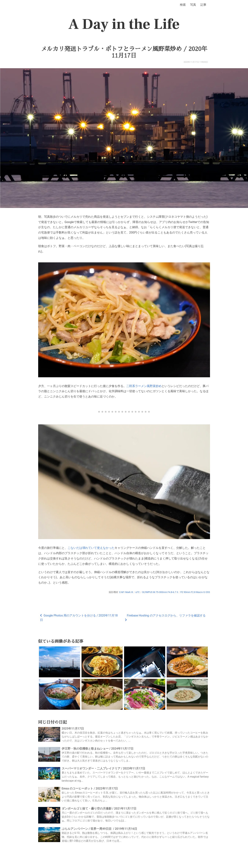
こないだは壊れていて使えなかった (91, 548)
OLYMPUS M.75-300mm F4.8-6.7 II (160, 592)
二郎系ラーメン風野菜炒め (144, 386)
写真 (193, 5)
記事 (203, 5)
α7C (138, 592)
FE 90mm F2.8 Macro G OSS (195, 592)
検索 (183, 5)
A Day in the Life (124, 24)
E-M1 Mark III (126, 592)
